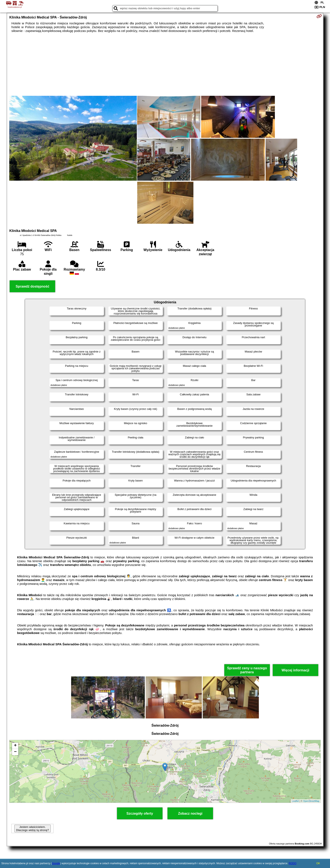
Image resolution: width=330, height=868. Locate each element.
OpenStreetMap (311, 801)
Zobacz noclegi (190, 813)
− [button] (15, 752)
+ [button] (15, 746)
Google (56, 863)
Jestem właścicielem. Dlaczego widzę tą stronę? (32, 829)
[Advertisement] (165, 64)
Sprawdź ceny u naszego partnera (247, 670)
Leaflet (295, 801)
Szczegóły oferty (140, 813)
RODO (293, 863)
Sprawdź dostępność (32, 286)
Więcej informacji (295, 670)
